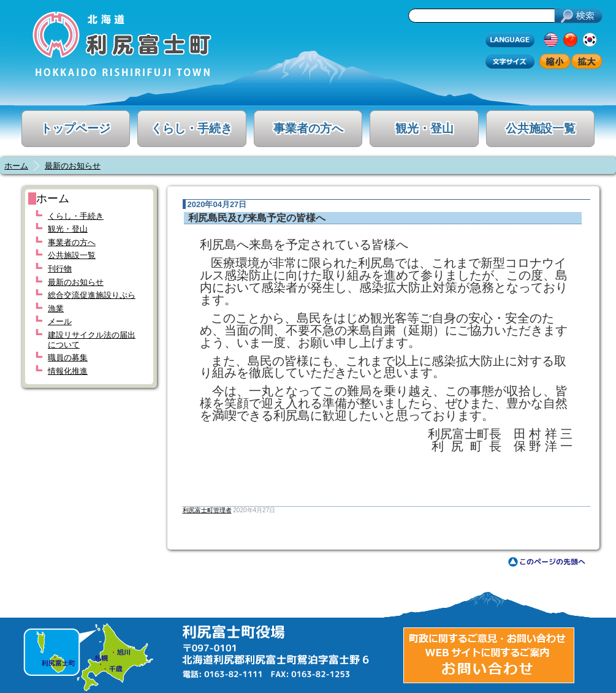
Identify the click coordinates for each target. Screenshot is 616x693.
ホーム (16, 166)
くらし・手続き (192, 128)
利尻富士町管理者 (207, 510)
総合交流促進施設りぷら (92, 295)
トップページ (75, 128)
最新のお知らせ (73, 166)
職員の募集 (68, 358)
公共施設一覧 (541, 128)
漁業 (56, 309)
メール (60, 321)
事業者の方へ (308, 128)
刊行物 (60, 269)
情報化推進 (68, 371)
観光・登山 (424, 128)
